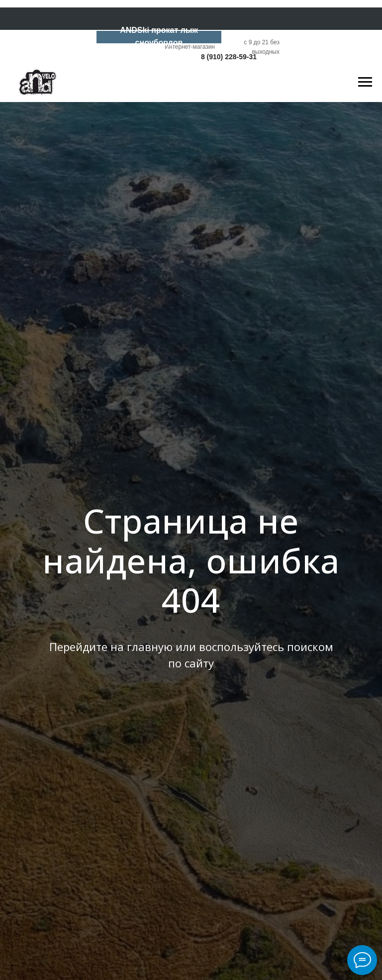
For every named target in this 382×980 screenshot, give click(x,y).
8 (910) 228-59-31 (229, 57)
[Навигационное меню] (365, 82)
